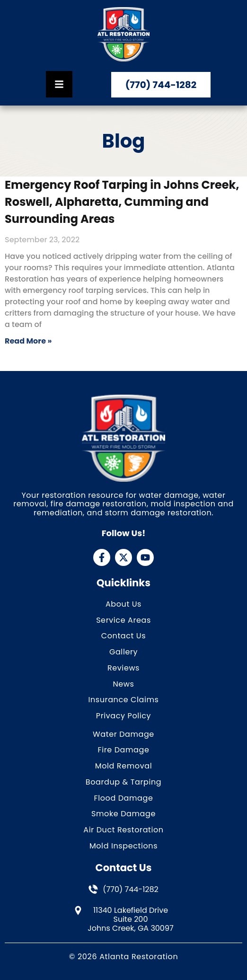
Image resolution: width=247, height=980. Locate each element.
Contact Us (123, 636)
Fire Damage (124, 750)
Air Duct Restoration (123, 830)
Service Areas (123, 621)
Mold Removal (123, 766)
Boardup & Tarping (124, 782)
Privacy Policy (123, 716)
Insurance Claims (123, 700)
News (123, 684)
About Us (123, 605)
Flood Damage (124, 799)
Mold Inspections (123, 846)
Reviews (123, 668)
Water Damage (123, 735)
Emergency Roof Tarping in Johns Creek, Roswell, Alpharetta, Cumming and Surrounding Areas (122, 202)
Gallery (123, 652)
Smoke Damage (123, 814)
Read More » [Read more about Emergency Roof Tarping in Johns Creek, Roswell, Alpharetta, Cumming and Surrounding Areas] (28, 341)
